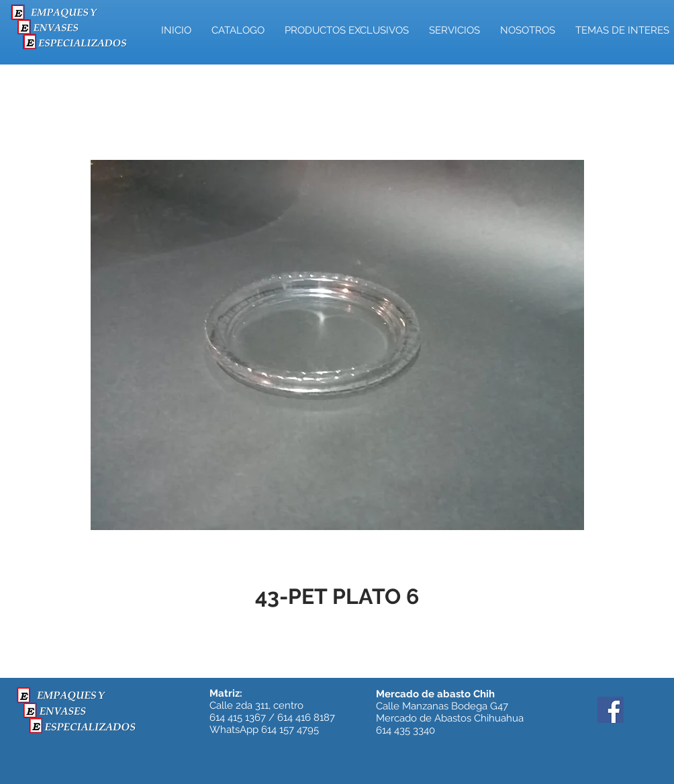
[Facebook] (611, 710)
